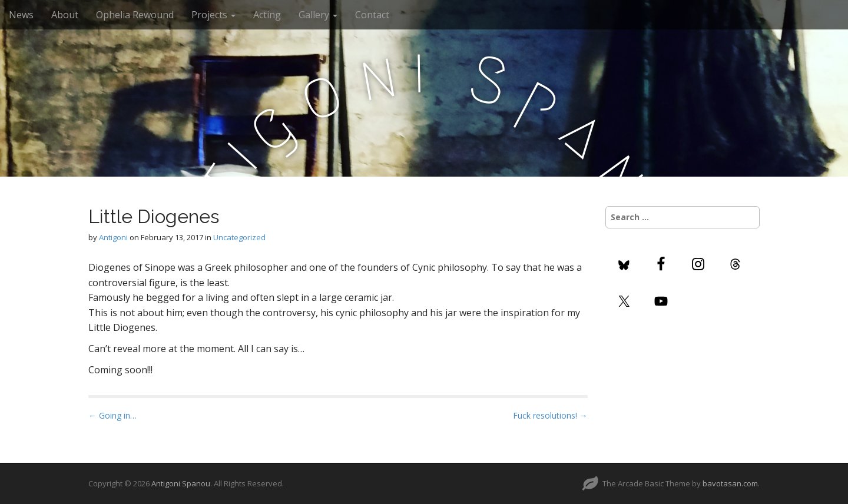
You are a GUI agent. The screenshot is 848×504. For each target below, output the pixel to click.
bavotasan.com (730, 483)
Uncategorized (239, 237)
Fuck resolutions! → (550, 415)
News (21, 15)
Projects (213, 15)
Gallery (318, 15)
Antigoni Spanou (181, 483)
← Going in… (112, 415)
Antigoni (113, 237)
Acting (267, 15)
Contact (372, 15)
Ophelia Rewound (135, 15)
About (65, 15)
